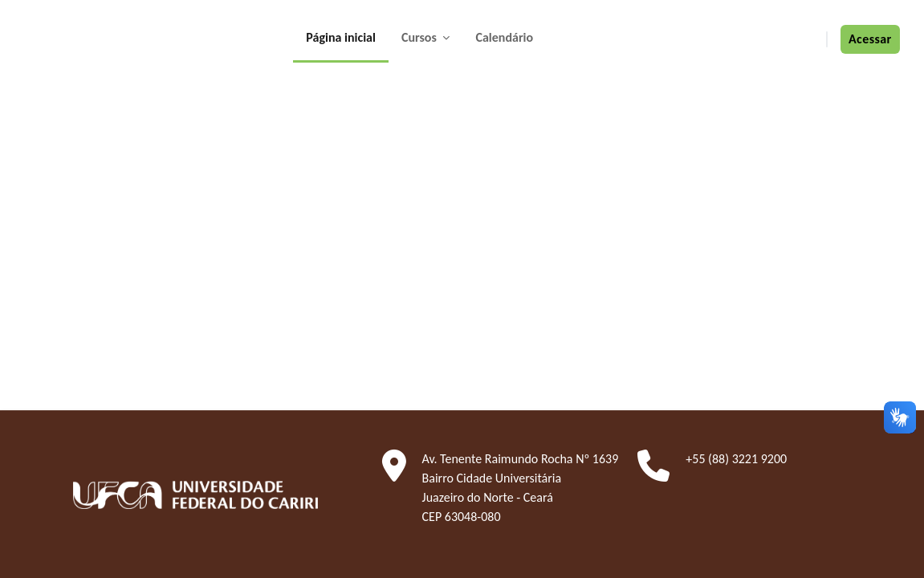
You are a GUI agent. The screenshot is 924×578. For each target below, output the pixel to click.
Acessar (870, 39)
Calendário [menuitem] (504, 37)
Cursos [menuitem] (421, 37)
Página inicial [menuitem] (341, 37)
